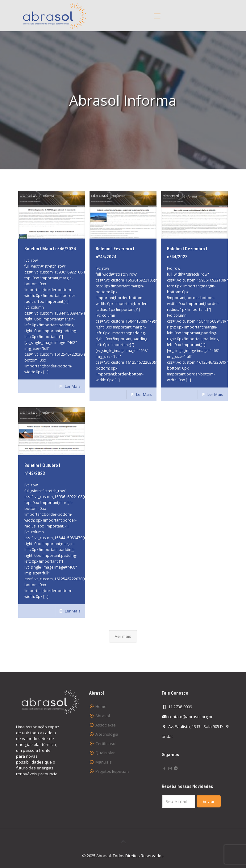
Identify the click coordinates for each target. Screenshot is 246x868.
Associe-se (106, 725)
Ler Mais (73, 386)
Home (101, 706)
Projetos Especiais (113, 771)
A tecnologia (107, 734)
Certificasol (106, 743)
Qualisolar (105, 753)
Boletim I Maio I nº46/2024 (50, 249)
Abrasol (103, 716)
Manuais (104, 762)
